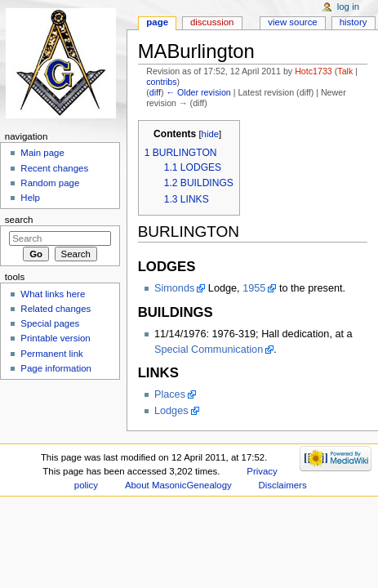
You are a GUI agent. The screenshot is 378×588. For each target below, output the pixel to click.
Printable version (55, 338)
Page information (56, 368)
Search (19, 220)
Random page (50, 183)
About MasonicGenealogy (178, 485)
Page (157, 22)
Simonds (174, 288)
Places (170, 394)
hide (210, 134)
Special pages (50, 323)
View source (292, 22)
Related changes (56, 309)
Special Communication (209, 350)
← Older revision (198, 92)
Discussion (212, 22)
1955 (254, 288)
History (354, 22)
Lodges (171, 411)
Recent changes (54, 168)
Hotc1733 (314, 71)
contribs (161, 82)
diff (155, 92)
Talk (345, 71)
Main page (42, 153)
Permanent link (51, 354)
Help (30, 198)
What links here (53, 294)
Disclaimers (283, 485)
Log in (348, 7)
